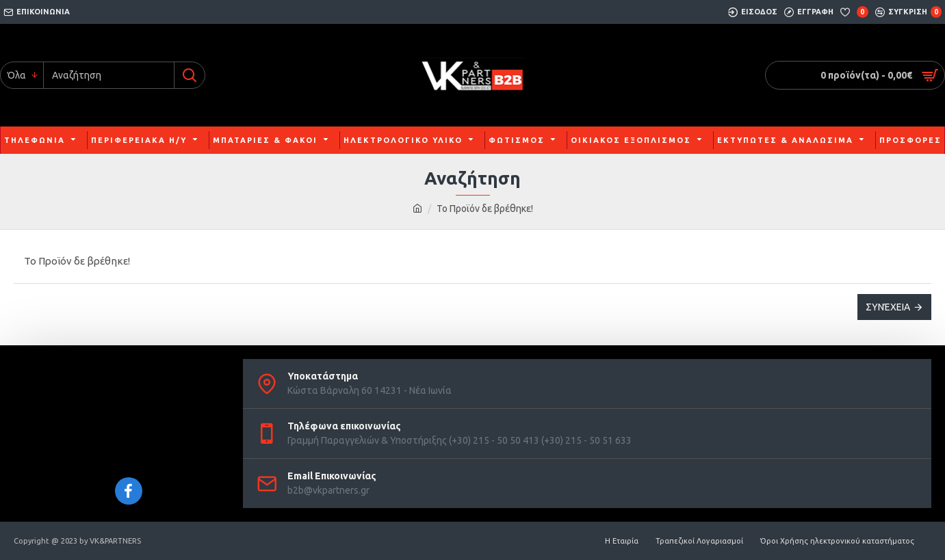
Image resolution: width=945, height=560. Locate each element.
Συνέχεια (888, 307)
